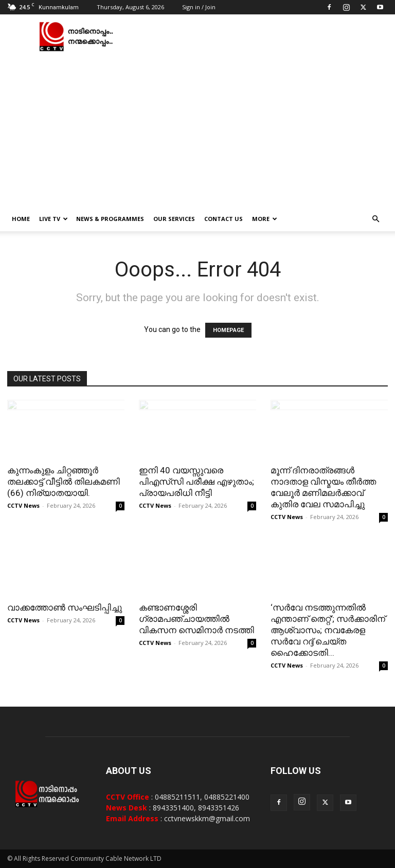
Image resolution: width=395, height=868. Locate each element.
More (265, 219)
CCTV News (23, 505)
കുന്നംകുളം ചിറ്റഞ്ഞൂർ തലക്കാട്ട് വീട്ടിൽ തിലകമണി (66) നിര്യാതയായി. (64, 482)
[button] (375, 219)
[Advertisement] (197, 130)
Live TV (53, 219)
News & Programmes (110, 219)
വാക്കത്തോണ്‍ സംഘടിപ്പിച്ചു (65, 607)
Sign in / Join (199, 7)
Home (21, 219)
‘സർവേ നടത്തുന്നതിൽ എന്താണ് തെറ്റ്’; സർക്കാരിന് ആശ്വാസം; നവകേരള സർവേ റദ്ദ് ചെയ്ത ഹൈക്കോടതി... (328, 630)
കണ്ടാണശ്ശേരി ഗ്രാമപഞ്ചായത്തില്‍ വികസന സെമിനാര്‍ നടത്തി (196, 619)
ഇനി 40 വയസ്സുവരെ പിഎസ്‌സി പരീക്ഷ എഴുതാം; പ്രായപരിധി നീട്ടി (196, 482)
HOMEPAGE (228, 330)
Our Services (174, 219)
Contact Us (223, 219)
